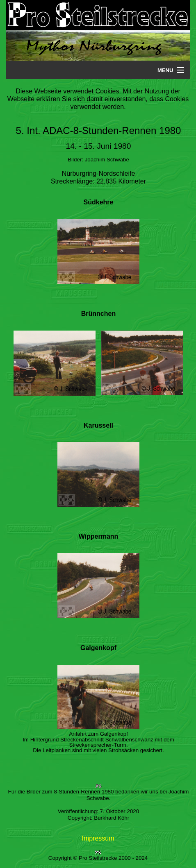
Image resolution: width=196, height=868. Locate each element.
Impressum (98, 838)
